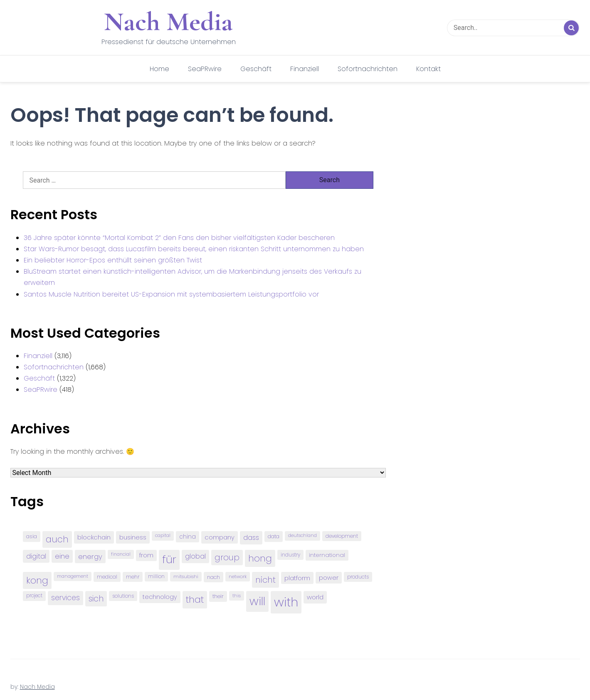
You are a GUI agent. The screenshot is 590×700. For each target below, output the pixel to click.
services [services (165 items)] (65, 598)
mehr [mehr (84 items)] (133, 577)
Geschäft (256, 69)
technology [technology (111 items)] (160, 597)
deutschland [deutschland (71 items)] (302, 536)
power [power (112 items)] (329, 578)
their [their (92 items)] (218, 596)
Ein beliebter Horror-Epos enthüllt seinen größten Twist (113, 260)
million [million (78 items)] (156, 576)
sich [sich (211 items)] (96, 599)
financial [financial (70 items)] (121, 554)
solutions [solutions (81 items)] (123, 596)
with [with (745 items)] (286, 602)
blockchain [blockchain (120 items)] (94, 537)
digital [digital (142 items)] (36, 556)
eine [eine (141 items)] (62, 556)
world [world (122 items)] (315, 597)
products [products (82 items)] (358, 577)
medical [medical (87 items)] (107, 577)
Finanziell (305, 69)
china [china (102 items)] (188, 537)
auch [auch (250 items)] (57, 539)
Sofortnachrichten (368, 69)
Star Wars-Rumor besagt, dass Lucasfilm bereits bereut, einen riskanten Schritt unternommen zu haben (194, 249)
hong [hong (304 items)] (260, 558)
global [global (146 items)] (195, 556)
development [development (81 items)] (342, 536)
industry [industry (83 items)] (290, 555)
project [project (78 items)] (34, 596)
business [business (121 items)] (133, 537)
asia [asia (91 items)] (32, 536)
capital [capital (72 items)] (163, 536)
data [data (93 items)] (274, 536)
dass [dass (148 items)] (251, 538)
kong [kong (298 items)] (37, 580)
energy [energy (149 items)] (90, 557)
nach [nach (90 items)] (214, 577)
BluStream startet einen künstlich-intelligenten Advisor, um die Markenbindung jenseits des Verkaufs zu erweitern (193, 277)
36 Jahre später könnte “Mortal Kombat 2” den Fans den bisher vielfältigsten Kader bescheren (179, 238)
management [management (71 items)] (73, 576)
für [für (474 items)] (169, 559)
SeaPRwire (205, 69)
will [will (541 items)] (257, 601)
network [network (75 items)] (238, 576)
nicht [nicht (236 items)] (265, 580)
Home (159, 69)
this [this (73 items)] (237, 596)
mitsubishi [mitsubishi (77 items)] (186, 576)
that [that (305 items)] (195, 600)
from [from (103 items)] (146, 555)
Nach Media (168, 22)
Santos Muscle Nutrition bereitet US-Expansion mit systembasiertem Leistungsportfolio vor (171, 294)
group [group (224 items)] (227, 557)
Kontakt (428, 69)
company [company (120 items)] (220, 537)
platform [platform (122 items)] (297, 578)
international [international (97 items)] (327, 555)
